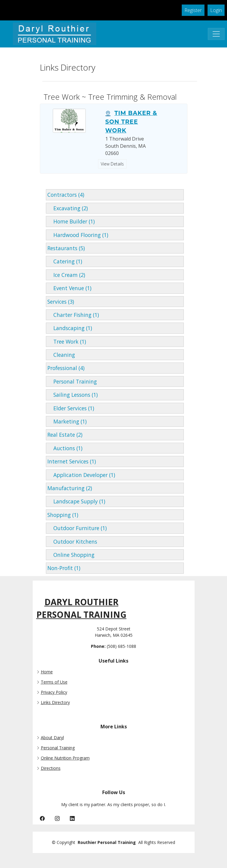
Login (216, 10)
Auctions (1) (65, 448)
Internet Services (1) (72, 461)
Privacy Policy (54, 692)
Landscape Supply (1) (76, 501)
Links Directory (55, 703)
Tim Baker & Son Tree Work (131, 122)
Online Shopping (71, 555)
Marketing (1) (67, 421)
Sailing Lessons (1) (73, 395)
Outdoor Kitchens (72, 542)
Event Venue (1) (69, 288)
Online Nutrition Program (65, 758)
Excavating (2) (68, 208)
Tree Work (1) (67, 341)
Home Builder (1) (71, 221)
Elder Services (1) (71, 408)
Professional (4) (66, 368)
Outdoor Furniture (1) (77, 528)
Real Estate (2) (65, 435)
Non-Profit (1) (64, 568)
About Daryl (52, 738)
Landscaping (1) (70, 328)
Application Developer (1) (81, 475)
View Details (112, 164)
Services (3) (61, 302)
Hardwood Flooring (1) (78, 235)
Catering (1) (65, 261)
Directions (51, 768)
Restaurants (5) (66, 248)
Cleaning (61, 355)
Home (47, 672)
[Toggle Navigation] (216, 34)
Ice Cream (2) (66, 275)
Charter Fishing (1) (73, 315)
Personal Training (72, 381)
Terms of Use (54, 682)
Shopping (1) (63, 515)
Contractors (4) (66, 195)
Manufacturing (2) (70, 488)
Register (193, 10)
